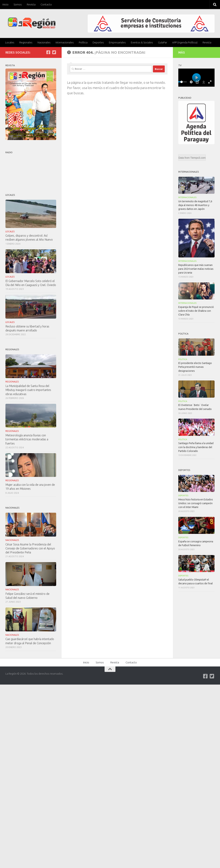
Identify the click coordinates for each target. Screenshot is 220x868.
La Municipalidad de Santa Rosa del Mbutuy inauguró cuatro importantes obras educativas (28, 390)
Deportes (98, 42)
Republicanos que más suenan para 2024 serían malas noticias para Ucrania (196, 269)
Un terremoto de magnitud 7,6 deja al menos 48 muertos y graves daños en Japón (195, 205)
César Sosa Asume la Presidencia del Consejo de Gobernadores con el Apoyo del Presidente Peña (30, 548)
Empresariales (117, 42)
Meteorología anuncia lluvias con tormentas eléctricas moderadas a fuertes (27, 439)
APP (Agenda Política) (185, 42)
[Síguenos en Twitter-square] (54, 52)
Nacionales (44, 42)
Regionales (26, 42)
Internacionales (65, 42)
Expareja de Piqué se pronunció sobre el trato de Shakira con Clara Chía (196, 311)
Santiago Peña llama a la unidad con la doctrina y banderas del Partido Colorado (196, 447)
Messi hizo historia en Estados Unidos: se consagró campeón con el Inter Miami (196, 503)
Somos (18, 4)
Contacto (46, 4)
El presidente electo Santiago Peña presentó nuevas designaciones (195, 367)
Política (83, 42)
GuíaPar (163, 42)
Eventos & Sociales (142, 42)
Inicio (6, 4)
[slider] (181, 82)
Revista (31, 4)
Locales (10, 42)
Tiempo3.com (198, 158)
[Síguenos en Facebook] (48, 52)
